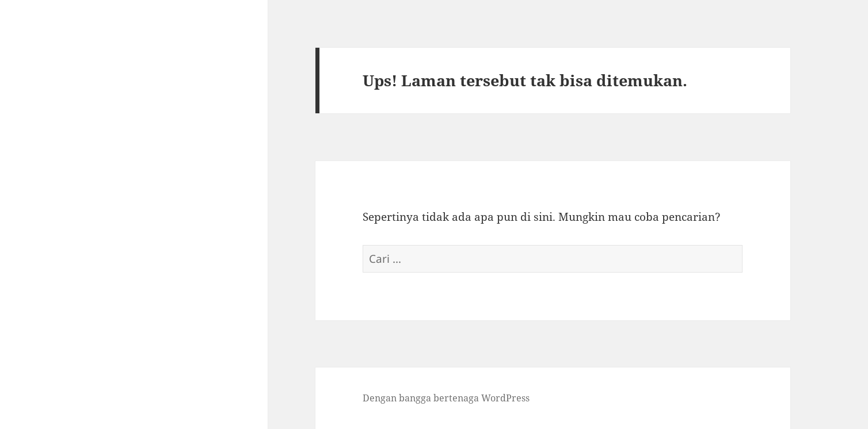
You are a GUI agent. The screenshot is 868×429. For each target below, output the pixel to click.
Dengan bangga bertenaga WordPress (446, 398)
